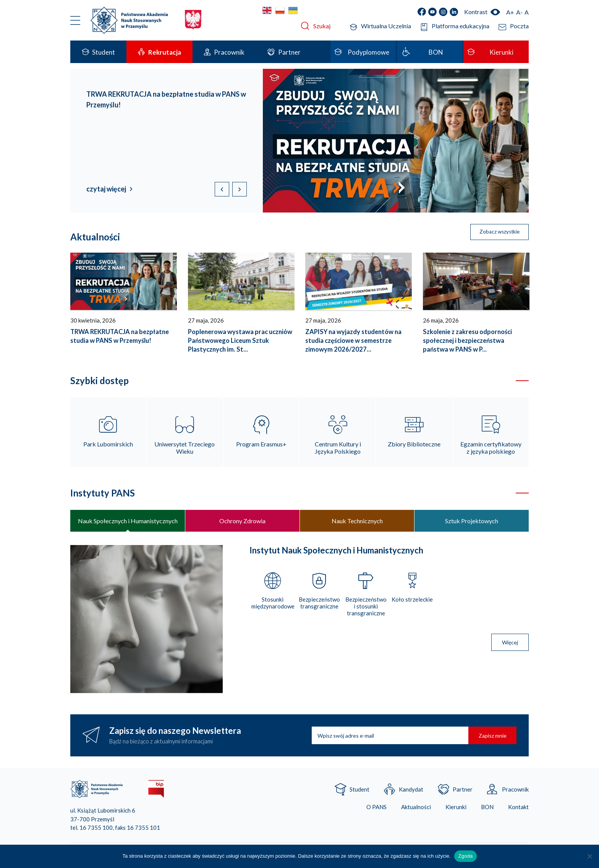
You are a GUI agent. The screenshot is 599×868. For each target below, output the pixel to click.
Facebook (422, 12)
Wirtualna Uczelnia (386, 26)
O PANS (376, 809)
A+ (510, 12)
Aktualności (416, 809)
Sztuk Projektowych (472, 522)
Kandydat (411, 791)
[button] (240, 189)
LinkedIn (454, 12)
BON (487, 809)
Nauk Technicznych (357, 522)
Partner (463, 791)
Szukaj (322, 26)
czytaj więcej (106, 189)
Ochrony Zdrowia (242, 522)
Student (359, 791)
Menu (75, 20)
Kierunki (456, 809)
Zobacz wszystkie (497, 233)
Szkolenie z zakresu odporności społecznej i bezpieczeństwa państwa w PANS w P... (467, 341)
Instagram (443, 12)
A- (519, 12)
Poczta (519, 26)
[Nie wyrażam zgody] (589, 856)
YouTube (432, 12)
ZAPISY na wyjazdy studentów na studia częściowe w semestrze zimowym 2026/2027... (353, 341)
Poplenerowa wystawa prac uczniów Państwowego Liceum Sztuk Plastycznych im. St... (240, 341)
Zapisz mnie (491, 737)
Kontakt (518, 809)
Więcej (510, 644)
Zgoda (465, 856)
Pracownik (515, 791)
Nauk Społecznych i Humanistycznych (128, 522)
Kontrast (476, 12)
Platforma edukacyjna (461, 26)
